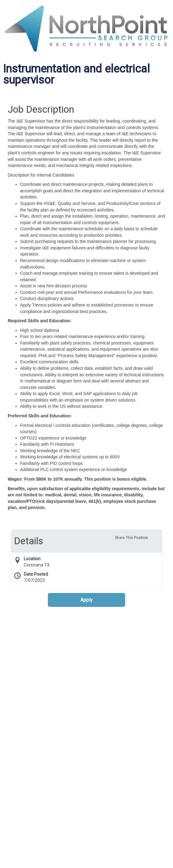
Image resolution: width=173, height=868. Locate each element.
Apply (86, 600)
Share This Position (131, 538)
